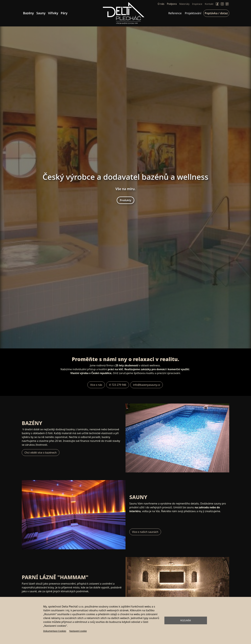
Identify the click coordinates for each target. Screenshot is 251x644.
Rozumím (186, 620)
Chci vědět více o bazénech (41, 453)
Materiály (184, 4)
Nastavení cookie (78, 631)
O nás (161, 4)
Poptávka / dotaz (216, 13)
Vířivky (53, 13)
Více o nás (96, 385)
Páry (64, 13)
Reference (175, 13)
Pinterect (227, 4)
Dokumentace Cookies (55, 631)
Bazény (28, 13)
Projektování (193, 13)
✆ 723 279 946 (118, 385)
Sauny (41, 13)
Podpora (172, 4)
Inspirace (197, 4)
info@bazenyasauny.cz (147, 385)
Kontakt (209, 4)
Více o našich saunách (145, 532)
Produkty (125, 200)
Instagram (222, 4)
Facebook (217, 4)
